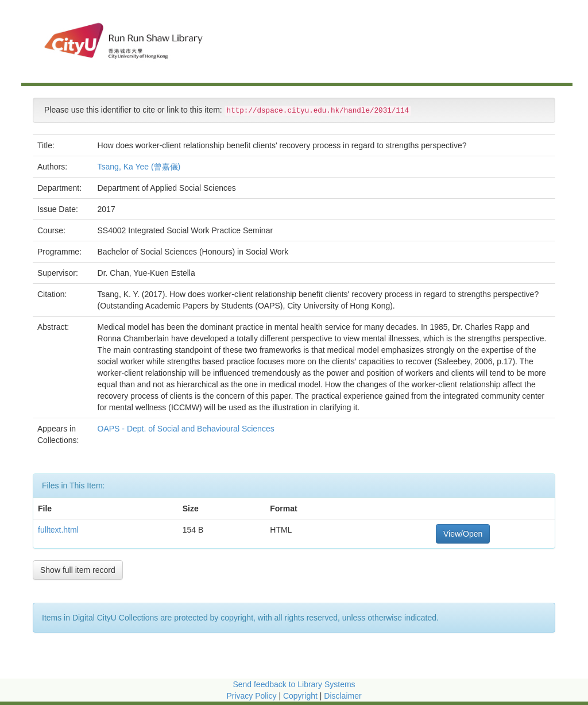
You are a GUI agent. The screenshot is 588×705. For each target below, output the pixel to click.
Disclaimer (343, 696)
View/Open (463, 534)
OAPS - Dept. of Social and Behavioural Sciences (187, 429)
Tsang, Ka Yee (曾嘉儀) (139, 167)
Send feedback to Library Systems (294, 684)
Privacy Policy (251, 696)
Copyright (301, 696)
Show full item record (78, 570)
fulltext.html (58, 530)
